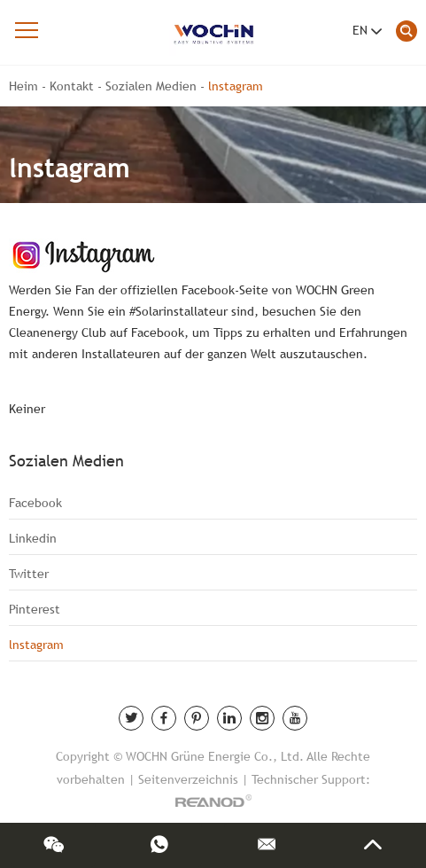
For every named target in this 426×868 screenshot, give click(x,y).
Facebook (35, 503)
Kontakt (72, 86)
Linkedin (33, 538)
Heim (23, 86)
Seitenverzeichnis (188, 779)
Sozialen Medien (151, 86)
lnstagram (236, 86)
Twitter (29, 574)
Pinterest (35, 609)
